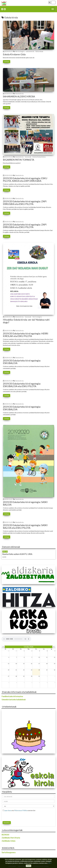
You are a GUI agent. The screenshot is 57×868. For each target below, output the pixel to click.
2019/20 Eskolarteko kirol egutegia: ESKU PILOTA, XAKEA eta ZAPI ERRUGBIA (25, 179)
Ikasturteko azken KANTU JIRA (17, 554)
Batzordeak (39, 51)
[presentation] (14, 816)
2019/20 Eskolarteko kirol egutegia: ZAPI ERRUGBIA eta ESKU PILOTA (25, 203)
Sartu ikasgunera (9, 852)
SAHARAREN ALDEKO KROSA (19, 96)
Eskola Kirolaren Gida (14, 54)
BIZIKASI (5, 835)
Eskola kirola (30, 51)
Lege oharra (8, 810)
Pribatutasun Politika (21, 810)
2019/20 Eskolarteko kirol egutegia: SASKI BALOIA (25, 503)
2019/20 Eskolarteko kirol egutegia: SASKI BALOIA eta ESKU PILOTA (25, 526)
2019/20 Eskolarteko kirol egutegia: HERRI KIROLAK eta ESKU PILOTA (26, 335)
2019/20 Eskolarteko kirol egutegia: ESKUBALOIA (22, 362)
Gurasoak (28, 157)
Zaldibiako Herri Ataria (11, 838)
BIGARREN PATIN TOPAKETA (19, 160)
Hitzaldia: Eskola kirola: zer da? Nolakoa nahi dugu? (26, 321)
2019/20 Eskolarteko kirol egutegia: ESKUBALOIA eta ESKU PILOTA (22, 385)
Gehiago (7, 62)
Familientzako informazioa (12, 696)
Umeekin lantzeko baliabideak (14, 700)
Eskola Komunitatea (39, 157)
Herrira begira (20, 51)
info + (50, 863)
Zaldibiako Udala (8, 841)
